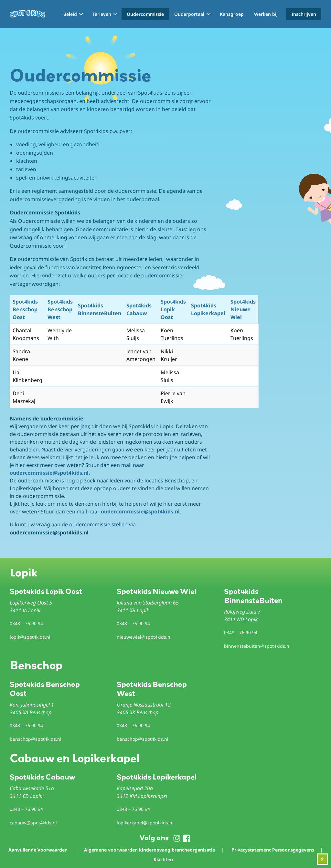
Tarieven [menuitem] (102, 14)
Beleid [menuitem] (70, 14)
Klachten (163, 859)
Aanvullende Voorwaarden (38, 850)
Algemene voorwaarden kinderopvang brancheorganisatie (149, 850)
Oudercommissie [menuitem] (145, 14)
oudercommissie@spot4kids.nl (49, 473)
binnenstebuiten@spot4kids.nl (257, 646)
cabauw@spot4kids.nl (33, 823)
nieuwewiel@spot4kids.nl (144, 637)
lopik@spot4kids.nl (30, 637)
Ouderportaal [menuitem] (189, 14)
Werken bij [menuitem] (266, 14)
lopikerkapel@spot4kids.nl (145, 823)
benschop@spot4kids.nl (36, 739)
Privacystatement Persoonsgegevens (273, 850)
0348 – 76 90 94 (26, 623)
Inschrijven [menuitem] (304, 14)
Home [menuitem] (52, 14)
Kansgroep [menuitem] (232, 14)
